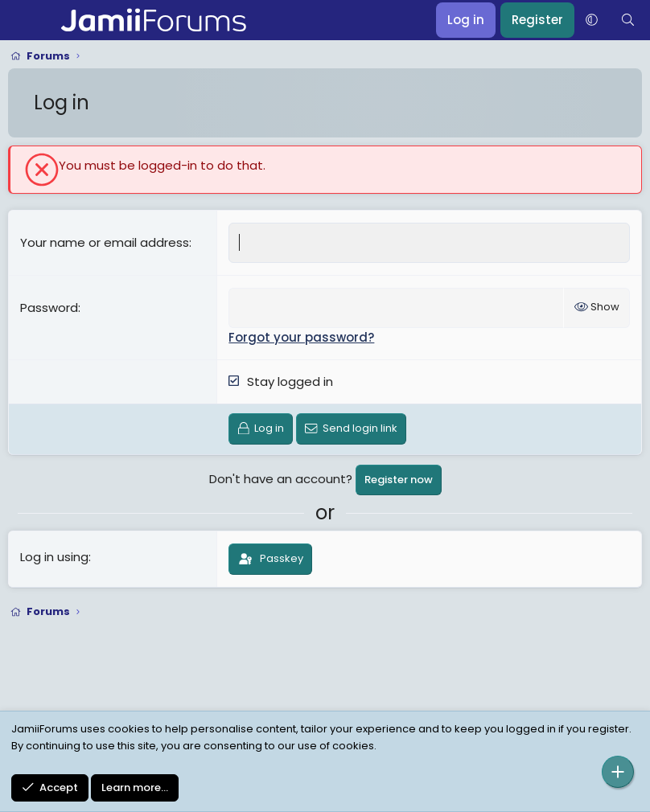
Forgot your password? (301, 337)
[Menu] (22, 20)
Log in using (54, 557)
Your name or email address (105, 242)
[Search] (628, 20)
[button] (592, 20)
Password (49, 308)
